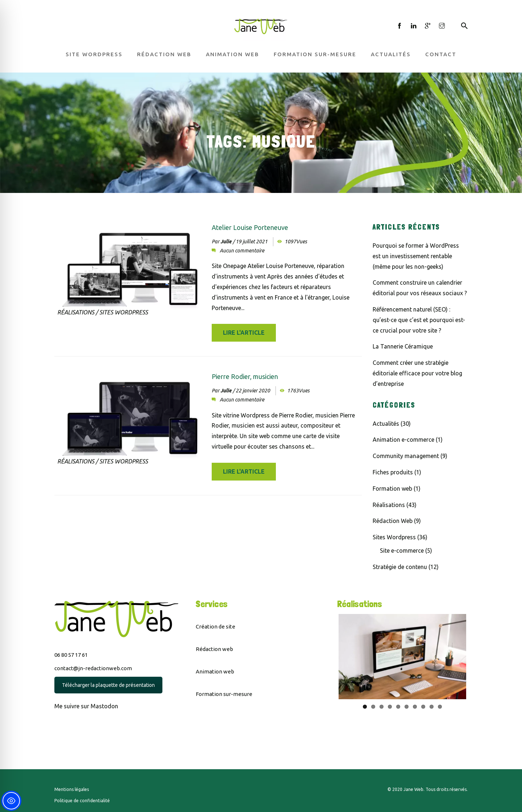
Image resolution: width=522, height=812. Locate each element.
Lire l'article (244, 333)
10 (440, 707)
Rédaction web (164, 54)
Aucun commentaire (242, 251)
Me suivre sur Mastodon (86, 706)
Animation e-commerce (403, 440)
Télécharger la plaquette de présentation (108, 685)
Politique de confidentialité (82, 801)
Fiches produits (393, 472)
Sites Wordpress (124, 312)
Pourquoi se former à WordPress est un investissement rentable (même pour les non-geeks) (416, 256)
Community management (406, 456)
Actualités (391, 54)
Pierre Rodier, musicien (245, 376)
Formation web (392, 489)
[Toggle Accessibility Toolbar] (11, 801)
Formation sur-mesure (315, 54)
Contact (441, 54)
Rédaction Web (393, 521)
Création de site (216, 626)
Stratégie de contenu (400, 567)
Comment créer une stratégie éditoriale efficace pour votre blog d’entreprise (417, 373)
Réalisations (76, 312)
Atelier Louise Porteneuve (250, 227)
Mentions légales (72, 789)
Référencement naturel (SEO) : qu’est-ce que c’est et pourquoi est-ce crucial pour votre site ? (419, 320)
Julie (226, 242)
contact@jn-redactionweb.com (93, 668)
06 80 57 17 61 (71, 655)
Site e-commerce (402, 551)
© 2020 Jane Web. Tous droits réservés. (428, 789)
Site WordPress (94, 54)
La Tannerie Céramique (403, 346)
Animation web (233, 54)
